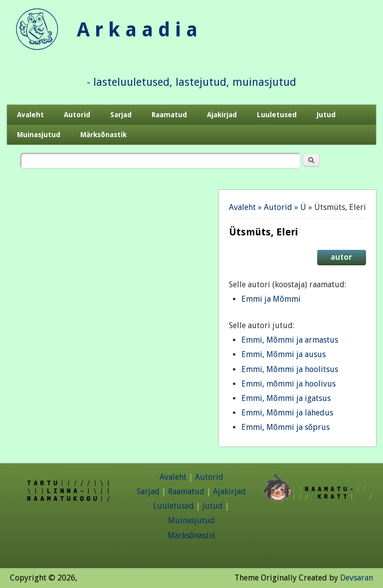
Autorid (77, 115)
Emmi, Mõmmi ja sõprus (286, 427)
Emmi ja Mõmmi (271, 299)
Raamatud (169, 115)
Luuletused (277, 115)
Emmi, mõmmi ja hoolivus (288, 384)
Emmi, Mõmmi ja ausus (284, 354)
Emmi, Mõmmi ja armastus (290, 340)
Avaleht (30, 115)
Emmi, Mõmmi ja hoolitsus (290, 369)
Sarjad (121, 115)
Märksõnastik (103, 135)
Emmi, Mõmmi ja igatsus (286, 398)
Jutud (326, 115)
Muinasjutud (39, 135)
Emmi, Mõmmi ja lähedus (287, 413)
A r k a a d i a (137, 30)
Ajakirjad (222, 115)
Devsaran (357, 578)
